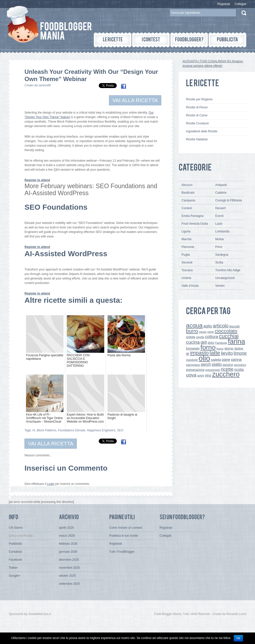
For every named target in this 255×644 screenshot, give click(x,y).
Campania (188, 200)
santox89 (45, 85)
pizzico (228, 365)
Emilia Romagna (192, 216)
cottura (212, 337)
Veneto (220, 286)
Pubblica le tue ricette (124, 536)
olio (204, 358)
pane (226, 359)
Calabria (221, 193)
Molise (220, 239)
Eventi (219, 216)
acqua (194, 325)
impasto (199, 353)
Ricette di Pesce (197, 107)
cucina (193, 342)
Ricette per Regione (199, 99)
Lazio (219, 224)
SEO (120, 430)
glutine (239, 349)
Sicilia (219, 262)
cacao (202, 332)
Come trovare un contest (126, 528)
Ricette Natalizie (197, 139)
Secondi (187, 262)
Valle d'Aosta (190, 286)
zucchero (226, 374)
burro (192, 331)
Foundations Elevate (71, 430)
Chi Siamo (16, 528)
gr (188, 353)
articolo (221, 326)
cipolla (200, 337)
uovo (201, 376)
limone (240, 353)
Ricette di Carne (197, 115)
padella (216, 360)
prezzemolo (213, 370)
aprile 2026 (66, 528)
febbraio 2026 (68, 544)
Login (51, 484)
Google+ (14, 576)
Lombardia (222, 231)
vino (208, 375)
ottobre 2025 (67, 576)
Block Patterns (46, 430)
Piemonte (188, 247)
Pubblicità (15, 544)
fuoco (220, 349)
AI (34, 430)
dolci (211, 343)
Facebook (221, 343)
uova (191, 375)
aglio (208, 326)
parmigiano (193, 365)
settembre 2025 (69, 584)
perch (206, 364)
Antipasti (221, 185)
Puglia (186, 255)
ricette (227, 369)
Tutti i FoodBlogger (122, 552)
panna (236, 359)
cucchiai (229, 336)
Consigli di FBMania (229, 200)
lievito (227, 353)
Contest (187, 208)
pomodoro (240, 365)
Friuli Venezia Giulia (195, 224)
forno (208, 347)
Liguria (186, 231)
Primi (219, 247)
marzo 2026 (67, 536)
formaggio (193, 349)
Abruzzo (187, 185)
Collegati (240, 4)
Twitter (13, 568)
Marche (186, 239)
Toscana (187, 270)
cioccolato (226, 331)
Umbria (186, 278)
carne (211, 332)
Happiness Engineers (101, 430)
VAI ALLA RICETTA (135, 100)
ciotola (191, 337)
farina (237, 341)
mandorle (192, 360)
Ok (238, 638)
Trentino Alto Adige (228, 270)
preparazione (195, 370)
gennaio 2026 (68, 552)
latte (215, 353)
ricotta (239, 370)
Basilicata (188, 193)
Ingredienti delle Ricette (202, 131)
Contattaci (15, 552)
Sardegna (222, 255)
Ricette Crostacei (197, 123)
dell (204, 342)
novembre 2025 (69, 568)
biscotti (234, 326)
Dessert (220, 208)
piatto (217, 364)
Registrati (224, 4)
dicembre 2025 (69, 560)
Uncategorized (225, 278)
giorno (229, 348)
